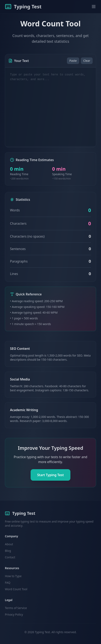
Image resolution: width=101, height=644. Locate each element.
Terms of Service (16, 608)
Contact (10, 557)
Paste (73, 61)
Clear (87, 61)
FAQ (8, 583)
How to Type (13, 576)
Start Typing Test (50, 475)
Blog (8, 551)
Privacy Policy (14, 614)
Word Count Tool (16, 589)
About (9, 544)
